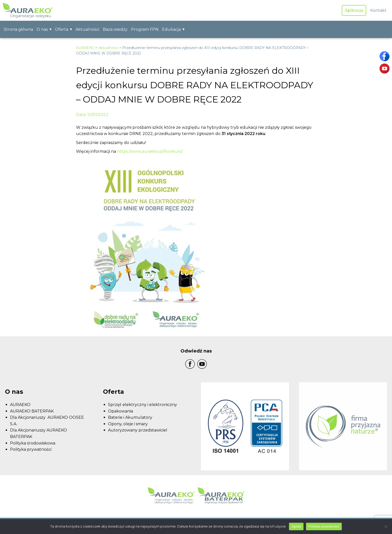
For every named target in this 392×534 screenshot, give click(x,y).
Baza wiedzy (115, 29)
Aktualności (87, 29)
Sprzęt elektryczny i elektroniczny (142, 405)
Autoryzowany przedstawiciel (138, 430)
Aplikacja (354, 10)
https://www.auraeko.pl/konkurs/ (150, 151)
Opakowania (120, 411)
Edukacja (171, 29)
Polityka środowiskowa (33, 443)
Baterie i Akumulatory (130, 417)
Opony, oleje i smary (128, 424)
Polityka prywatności (31, 449)
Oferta (62, 29)
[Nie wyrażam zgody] (386, 526)
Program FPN (145, 29)
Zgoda (296, 526)
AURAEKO (85, 48)
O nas (42, 29)
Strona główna (18, 29)
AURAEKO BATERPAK (32, 411)
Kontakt (378, 10)
